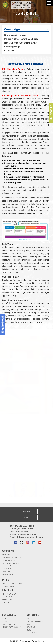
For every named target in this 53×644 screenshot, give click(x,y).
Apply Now (26, 512)
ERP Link (6, 602)
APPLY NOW (7, 600)
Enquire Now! (3, 324)
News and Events (35, 622)
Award (30, 624)
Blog (29, 630)
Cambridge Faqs (12, 47)
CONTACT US (7, 574)
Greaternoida (9, 622)
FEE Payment (8, 597)
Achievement (33, 633)
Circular (31, 627)
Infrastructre (9, 560)
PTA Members (8, 569)
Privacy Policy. (38, 641)
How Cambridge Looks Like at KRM (21, 43)
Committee (7, 571)
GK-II (4, 619)
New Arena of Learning (15, 35)
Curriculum (9, 51)
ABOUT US (6, 555)
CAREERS (30, 619)
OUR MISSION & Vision (11, 558)
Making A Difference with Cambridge (21, 39)
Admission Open (9, 594)
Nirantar (26, 517)
